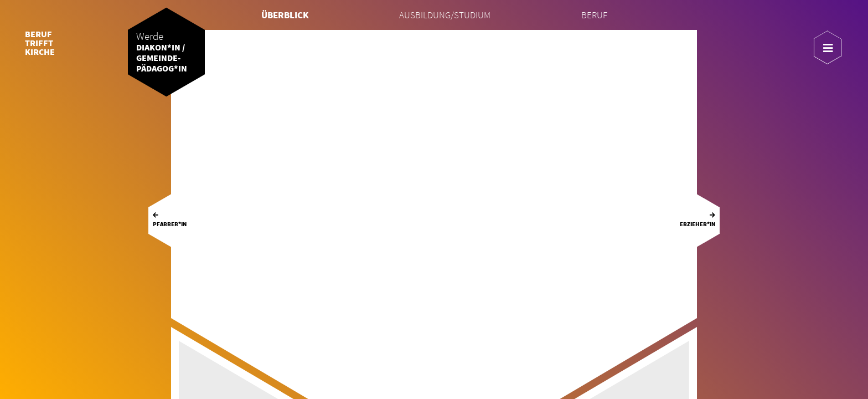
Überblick (285, 15)
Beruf (594, 15)
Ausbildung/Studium (445, 15)
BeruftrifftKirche (40, 43)
